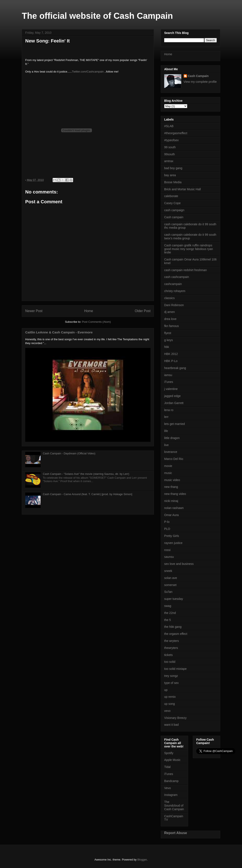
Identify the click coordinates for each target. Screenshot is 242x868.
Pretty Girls (172, 536)
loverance (171, 452)
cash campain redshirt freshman (185, 270)
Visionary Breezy (175, 718)
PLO (167, 529)
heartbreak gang (175, 368)
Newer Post (34, 311)
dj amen (170, 312)
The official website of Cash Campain (97, 16)
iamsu (168, 375)
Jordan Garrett (174, 403)
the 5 (167, 620)
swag (168, 606)
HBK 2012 (171, 354)
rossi (167, 550)
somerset (170, 585)
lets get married (174, 424)
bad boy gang (173, 168)
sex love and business (179, 564)
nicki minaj (171, 501)
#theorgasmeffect (176, 133)
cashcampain (173, 284)
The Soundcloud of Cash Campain (174, 805)
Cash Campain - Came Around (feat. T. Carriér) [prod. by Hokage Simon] (87, 494)
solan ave (171, 578)
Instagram (171, 795)
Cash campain (174, 217)
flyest (168, 333)
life (166, 431)
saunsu (169, 557)
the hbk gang (173, 627)
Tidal (167, 767)
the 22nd (170, 613)
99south (170, 154)
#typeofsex (171, 140)
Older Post (143, 311)
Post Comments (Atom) (96, 322)
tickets (168, 655)
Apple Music (172, 760)
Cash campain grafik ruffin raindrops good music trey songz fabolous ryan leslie (189, 249)
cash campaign (174, 210)
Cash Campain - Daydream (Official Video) (69, 453)
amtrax (169, 161)
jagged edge (172, 396)
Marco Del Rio (174, 459)
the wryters (171, 641)
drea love (170, 319)
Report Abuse (176, 833)
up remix (170, 697)
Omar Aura (171, 515)
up (166, 690)
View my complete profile (200, 82)
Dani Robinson (174, 305)
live (166, 445)
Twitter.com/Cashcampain (88, 72)
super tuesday (174, 599)
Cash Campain (198, 76)
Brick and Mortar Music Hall (182, 189)
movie (168, 466)
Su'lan (168, 592)
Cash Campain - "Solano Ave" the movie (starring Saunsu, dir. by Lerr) (86, 474)
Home (89, 311)
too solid (170, 662)
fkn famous (171, 326)
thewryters (171, 648)
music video (172, 480)
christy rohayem (175, 291)
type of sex (171, 683)
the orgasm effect (176, 634)
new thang (171, 487)
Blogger (142, 860)
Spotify (169, 753)
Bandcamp (171, 781)
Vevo (167, 788)
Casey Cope (172, 203)
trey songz (171, 676)
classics (169, 298)
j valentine (171, 389)
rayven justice (173, 543)
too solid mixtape (175, 669)
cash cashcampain (177, 277)
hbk (167, 347)
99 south (170, 147)
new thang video (175, 494)
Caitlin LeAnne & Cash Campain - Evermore (59, 332)
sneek (168, 571)
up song (170, 704)
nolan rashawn (174, 508)
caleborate (171, 196)
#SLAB (169, 126)
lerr (166, 417)
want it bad (171, 725)
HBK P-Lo (171, 361)
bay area (170, 175)
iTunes (169, 382)
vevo (167, 711)
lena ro (169, 410)
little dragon (172, 438)
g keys (168, 340)
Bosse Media (173, 182)
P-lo (167, 522)
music (168, 473)
